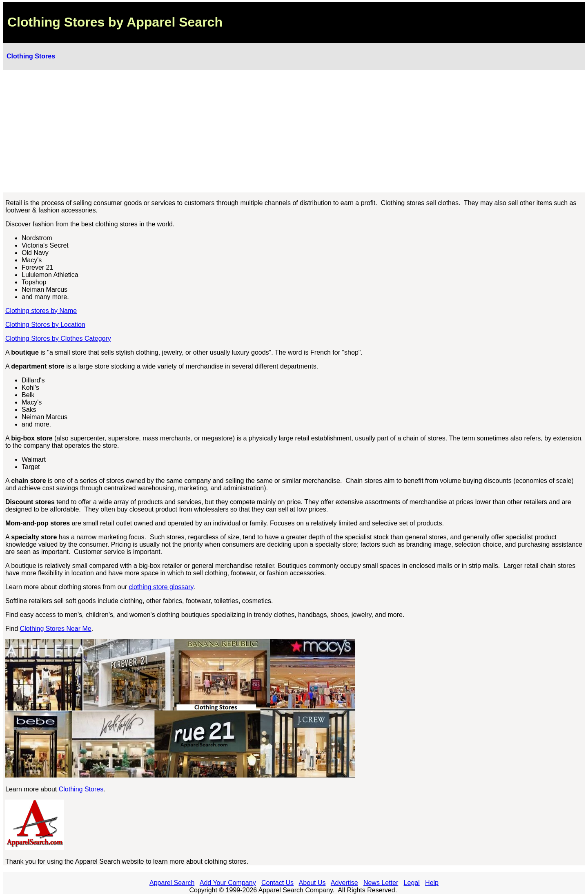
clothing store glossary (161, 587)
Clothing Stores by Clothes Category (58, 339)
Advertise (344, 883)
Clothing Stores (31, 56)
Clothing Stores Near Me (56, 629)
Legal (412, 883)
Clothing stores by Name (41, 311)
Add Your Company (228, 883)
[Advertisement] (294, 131)
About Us (312, 883)
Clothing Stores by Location (45, 325)
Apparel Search (172, 883)
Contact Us (277, 883)
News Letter (381, 883)
